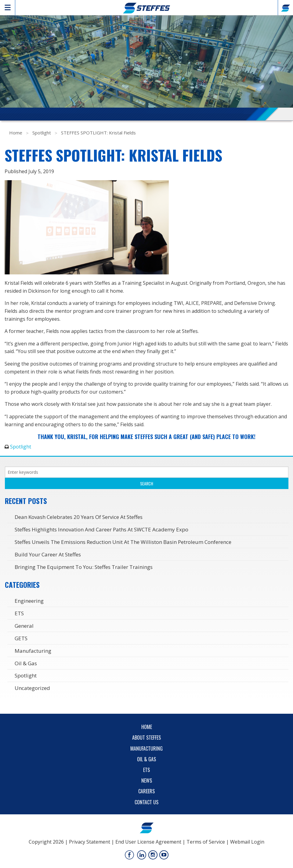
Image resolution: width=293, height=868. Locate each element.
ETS (19, 613)
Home (16, 133)
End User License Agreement (148, 842)
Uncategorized (32, 688)
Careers (146, 791)
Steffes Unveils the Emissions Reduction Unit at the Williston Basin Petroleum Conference (123, 542)
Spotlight (42, 133)
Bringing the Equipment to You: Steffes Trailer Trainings (84, 567)
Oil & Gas (26, 663)
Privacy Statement (90, 842)
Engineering (29, 601)
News (147, 780)
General (24, 626)
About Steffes (146, 738)
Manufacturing (33, 651)
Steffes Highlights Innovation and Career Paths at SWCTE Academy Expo (101, 529)
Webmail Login (247, 842)
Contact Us (146, 802)
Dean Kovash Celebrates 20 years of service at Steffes (79, 517)
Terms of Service (206, 842)
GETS (21, 638)
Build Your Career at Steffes (48, 554)
